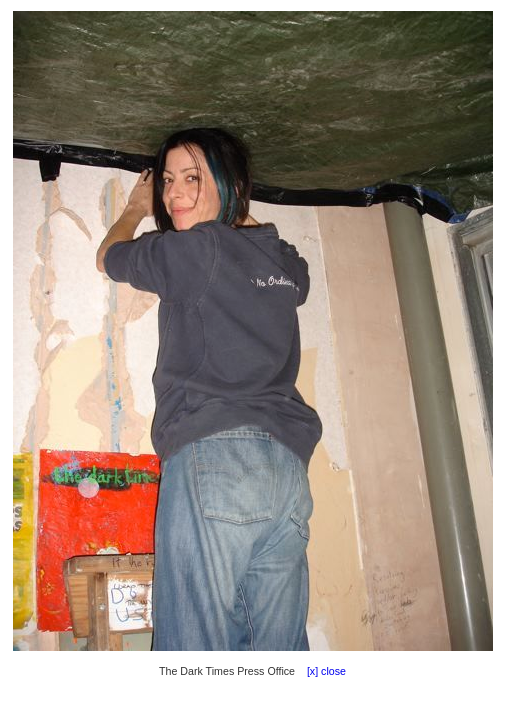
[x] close (322, 671)
